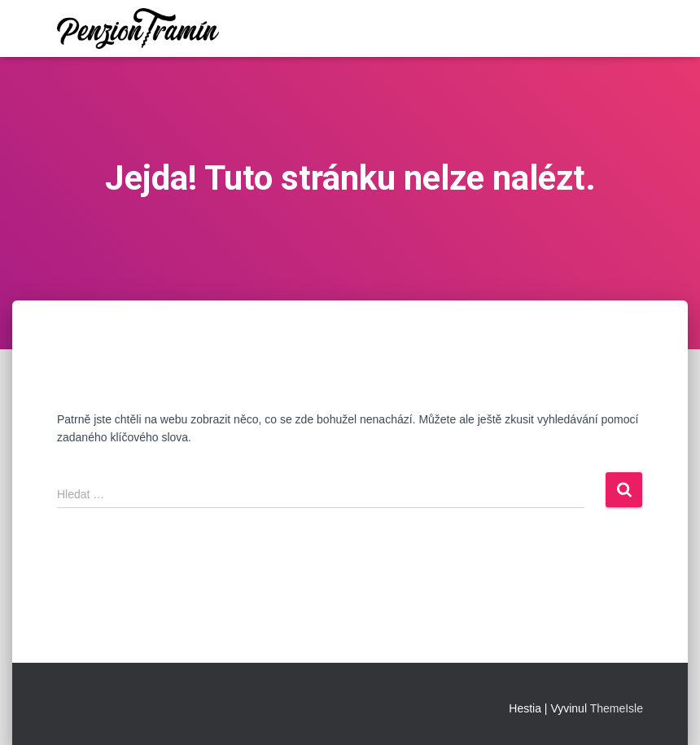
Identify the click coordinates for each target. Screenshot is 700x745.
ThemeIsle (617, 708)
